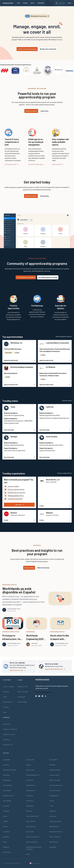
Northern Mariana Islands (34, 848)
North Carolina (33, 837)
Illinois (6, 832)
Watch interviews (43, 568)
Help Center (23, 692)
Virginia (53, 816)
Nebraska (30, 806)
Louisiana (30, 760)
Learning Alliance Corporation (57, 343)
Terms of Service (10, 729)
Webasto (49, 513)
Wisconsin (54, 842)
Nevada (29, 811)
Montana (30, 801)
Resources (8, 702)
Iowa (5, 842)
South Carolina (52, 437)
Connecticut (8, 796)
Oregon (52, 765)
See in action (58, 164)
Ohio (28, 854)
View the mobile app (36, 164)
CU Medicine (51, 367)
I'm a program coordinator (26, 277)
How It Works (9, 687)
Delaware (7, 801)
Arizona (6, 775)
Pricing (6, 692)
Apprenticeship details (19, 360)
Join (5, 712)
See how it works (12, 164)
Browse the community (48, 49)
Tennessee (54, 796)
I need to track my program (27, 49)
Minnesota (31, 785)
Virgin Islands (55, 821)
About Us (7, 724)
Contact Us (8, 745)
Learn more (44, 111)
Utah (51, 806)
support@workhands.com (55, 669)
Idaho (5, 827)
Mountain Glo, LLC (53, 480)
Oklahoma (53, 760)
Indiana (6, 837)
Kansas (6, 847)
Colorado (7, 791)
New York (30, 832)
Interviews (22, 702)
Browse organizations (65, 473)
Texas (13, 407)
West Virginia (55, 837)
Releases (21, 697)
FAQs (5, 697)
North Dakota (32, 842)
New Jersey (31, 821)
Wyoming (53, 847)
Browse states (67, 400)
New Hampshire (32, 816)
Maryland (30, 770)
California (50, 407)
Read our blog (29, 568)
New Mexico (31, 827)
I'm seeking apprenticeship (48, 277)
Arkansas (7, 780)
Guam (5, 816)
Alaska (6, 765)
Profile (55, 506)
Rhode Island (55, 780)
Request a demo (31, 111)
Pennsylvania (55, 770)
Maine (29, 765)
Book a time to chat (17, 670)
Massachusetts (33, 775)
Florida (6, 806)
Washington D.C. (56, 832)
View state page (19, 430)
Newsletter (23, 687)
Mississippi (31, 791)
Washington (54, 827)
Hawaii (6, 821)
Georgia (6, 811)
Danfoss (14, 513)
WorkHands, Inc (16, 343)
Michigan (14, 437)
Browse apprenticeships (64, 336)
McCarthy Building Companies (22, 367)
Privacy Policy (9, 734)
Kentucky (7, 852)
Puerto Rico (54, 775)
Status (6, 707)
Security (7, 740)
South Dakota (55, 791)
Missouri (30, 796)
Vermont (53, 811)
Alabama (7, 760)
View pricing (44, 196)
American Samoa (10, 770)
